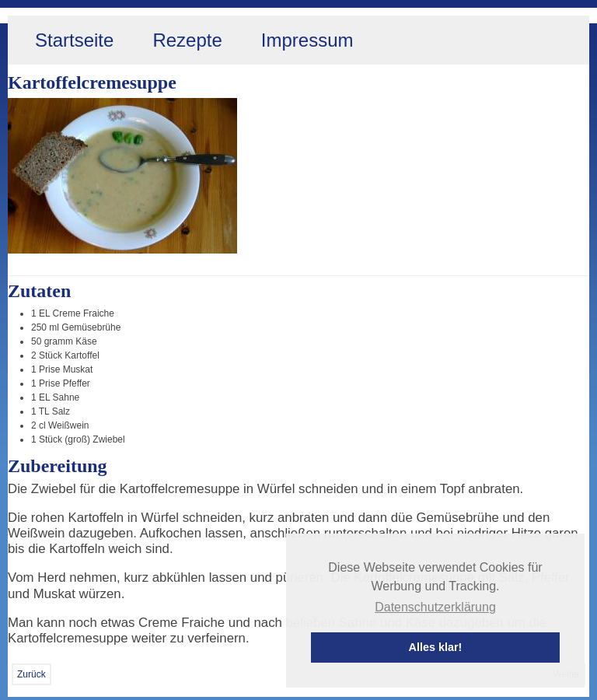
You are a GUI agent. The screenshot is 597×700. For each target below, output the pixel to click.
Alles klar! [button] (436, 647)
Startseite (74, 40)
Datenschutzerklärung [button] (435, 607)
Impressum (307, 40)
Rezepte (187, 40)
